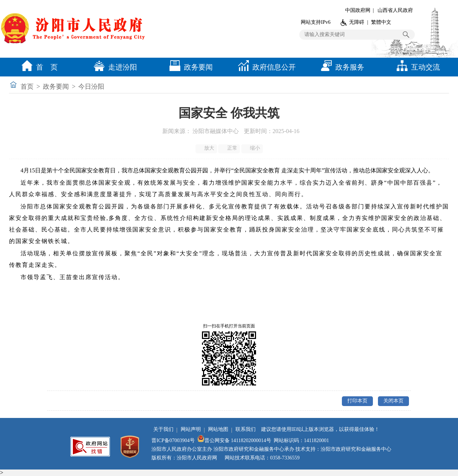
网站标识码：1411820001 (301, 440)
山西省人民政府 (395, 10)
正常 (230, 148)
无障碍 (357, 22)
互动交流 (417, 67)
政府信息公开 (265, 67)
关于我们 (163, 429)
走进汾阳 (114, 67)
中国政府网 (358, 10)
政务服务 (341, 67)
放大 (207, 148)
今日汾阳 (91, 87)
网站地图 (218, 429)
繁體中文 (381, 22)
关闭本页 (393, 401)
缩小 (253, 148)
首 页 (38, 67)
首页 (27, 87)
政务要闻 (189, 67)
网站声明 (191, 429)
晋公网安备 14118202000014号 (234, 440)
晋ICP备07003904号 (173, 440)
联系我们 (246, 429)
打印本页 (357, 401)
